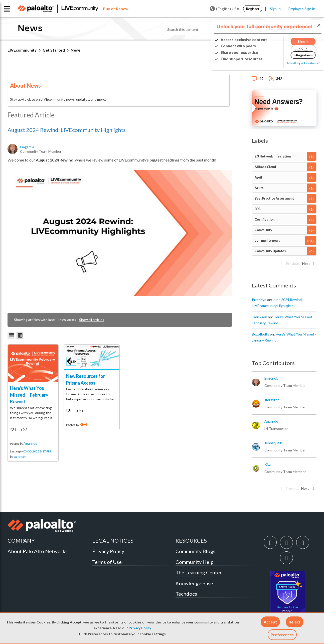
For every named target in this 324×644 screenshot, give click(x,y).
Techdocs (186, 594)
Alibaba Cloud (265, 167)
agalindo (30, 443)
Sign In (275, 9)
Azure (259, 188)
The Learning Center (199, 572)
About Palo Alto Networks (38, 551)
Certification (265, 219)
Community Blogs (195, 551)
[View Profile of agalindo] (271, 421)
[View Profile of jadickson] (260, 317)
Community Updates (270, 251)
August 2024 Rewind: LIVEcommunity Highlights (67, 130)
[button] (270, 622)
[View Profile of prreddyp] (259, 300)
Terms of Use (107, 562)
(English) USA (225, 9)
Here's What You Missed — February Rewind (29, 395)
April (258, 177)
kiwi (83, 425)
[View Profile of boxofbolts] (261, 334)
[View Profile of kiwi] (268, 464)
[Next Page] (308, 265)
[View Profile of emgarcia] (27, 147)
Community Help (195, 562)
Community (263, 230)
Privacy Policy (140, 628)
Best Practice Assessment (274, 198)
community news (267, 240)
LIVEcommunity (22, 50)
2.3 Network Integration (273, 156)
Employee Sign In (302, 9)
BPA (258, 209)
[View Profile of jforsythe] (272, 400)
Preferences (282, 635)
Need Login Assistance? (294, 63)
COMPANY (21, 540)
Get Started (54, 50)
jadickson (20, 457)
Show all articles (92, 320)
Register (253, 9)
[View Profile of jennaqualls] (274, 443)
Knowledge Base (194, 583)
